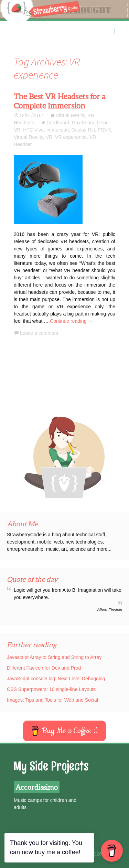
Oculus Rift (83, 130)
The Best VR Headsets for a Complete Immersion (60, 101)
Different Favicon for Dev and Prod (44, 668)
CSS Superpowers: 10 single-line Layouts (51, 689)
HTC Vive (33, 130)
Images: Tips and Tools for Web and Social (52, 700)
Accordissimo (37, 787)
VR (49, 137)
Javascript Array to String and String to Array (54, 657)
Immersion (58, 130)
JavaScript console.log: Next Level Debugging (56, 679)
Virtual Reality (70, 115)
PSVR (104, 130)
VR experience (71, 137)
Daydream (83, 123)
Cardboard (58, 123)
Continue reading (71, 321)
